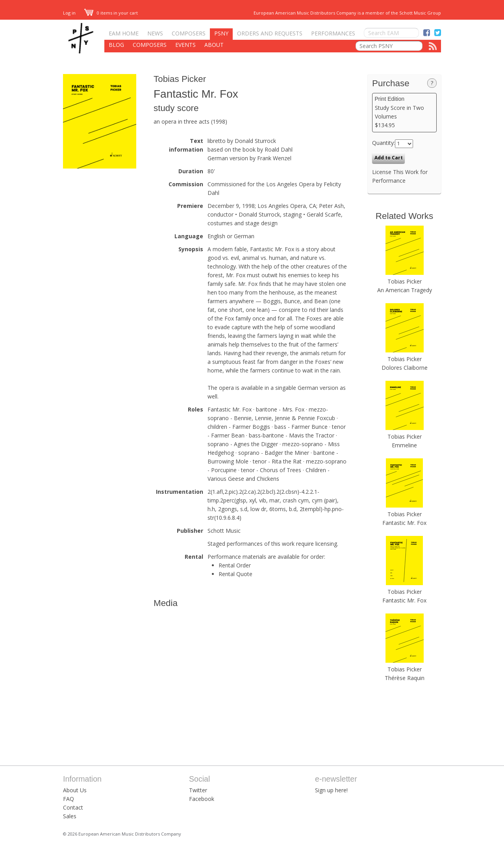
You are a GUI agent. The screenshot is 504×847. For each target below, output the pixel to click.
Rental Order (235, 565)
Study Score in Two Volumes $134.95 (405, 112)
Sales (70, 816)
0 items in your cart (111, 13)
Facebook (202, 799)
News (155, 33)
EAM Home (124, 33)
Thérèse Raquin (405, 678)
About (214, 45)
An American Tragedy (405, 290)
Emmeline (404, 445)
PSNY (221, 33)
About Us (75, 790)
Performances (333, 33)
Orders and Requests (270, 33)
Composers (189, 33)
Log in (69, 13)
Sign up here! (331, 790)
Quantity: (384, 143)
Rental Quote (235, 574)
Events (185, 45)
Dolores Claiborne (405, 368)
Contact (73, 807)
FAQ (69, 799)
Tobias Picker (180, 79)
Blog (116, 45)
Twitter (198, 790)
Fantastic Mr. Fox (404, 523)
